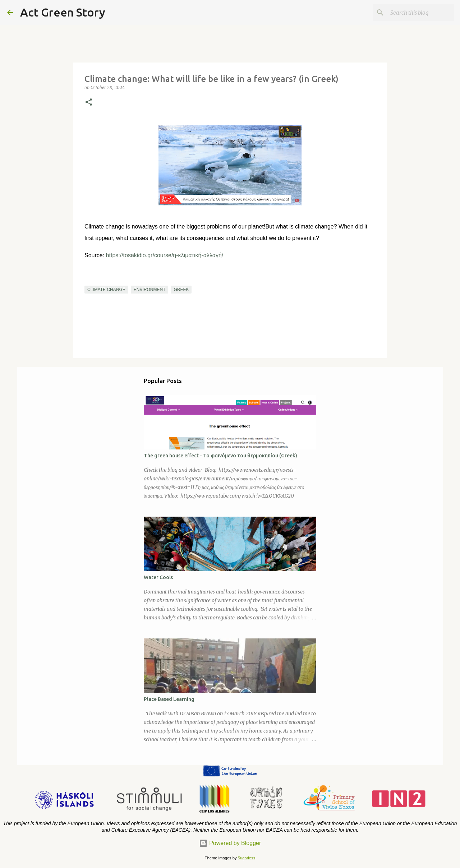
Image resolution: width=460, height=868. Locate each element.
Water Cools (158, 577)
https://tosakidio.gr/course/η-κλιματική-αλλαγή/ (165, 255)
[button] (89, 103)
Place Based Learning (169, 699)
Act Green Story (63, 12)
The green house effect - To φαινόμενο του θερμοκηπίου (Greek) (220, 456)
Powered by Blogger (230, 843)
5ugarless (247, 858)
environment (150, 290)
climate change (106, 290)
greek (181, 290)
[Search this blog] (417, 13)
